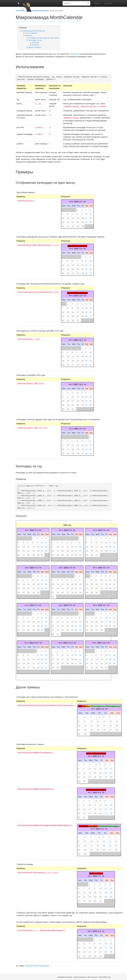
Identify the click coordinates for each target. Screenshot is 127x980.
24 (86, 221)
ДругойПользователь (77, 245)
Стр (84, 705)
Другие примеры (35, 47)
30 (83, 225)
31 (91, 272)
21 (73, 221)
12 (63, 217)
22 (78, 221)
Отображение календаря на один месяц (44, 38)
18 (91, 217)
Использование (31, 33)
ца (90, 705)
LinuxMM (19, 11)
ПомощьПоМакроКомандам (37, 11)
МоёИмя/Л (83, 825)
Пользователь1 (99, 705)
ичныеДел (93, 825)
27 (68, 225)
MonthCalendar (56, 11)
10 (86, 213)
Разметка (35, 43)
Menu (97, 3)
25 (91, 221)
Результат (36, 45)
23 (83, 221)
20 (68, 221)
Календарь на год (35, 40)
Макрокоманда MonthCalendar (33, 31)
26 (63, 225)
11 (91, 213)
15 (78, 217)
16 (83, 217)
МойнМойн (75, 54)
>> (84, 201)
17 (86, 217)
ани (87, 705)
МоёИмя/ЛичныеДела (96, 752)
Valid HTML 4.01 (105, 976)
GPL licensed (92, 976)
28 (73, 225)
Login (107, 3)
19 (63, 221)
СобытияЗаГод (96, 872)
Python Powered (80, 976)
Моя (80, 705)
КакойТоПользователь (77, 292)
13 (68, 217)
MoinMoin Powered (65, 976)
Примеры (29, 36)
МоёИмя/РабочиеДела (96, 789)
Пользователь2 (113, 705)
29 (78, 225)
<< (70, 201)
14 (73, 217)
